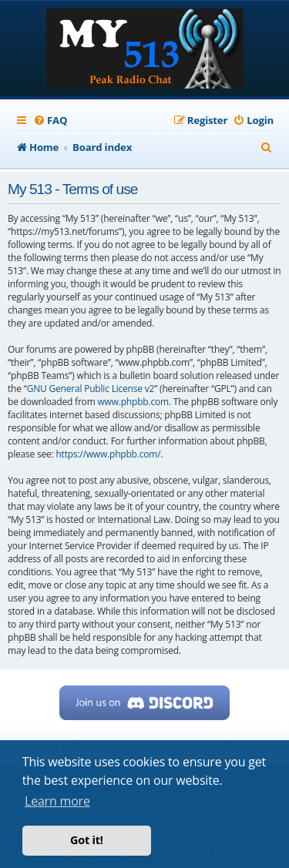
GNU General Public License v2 (91, 389)
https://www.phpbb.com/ (108, 454)
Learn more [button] (57, 801)
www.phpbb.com (133, 402)
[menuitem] (50, 121)
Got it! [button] (87, 840)
